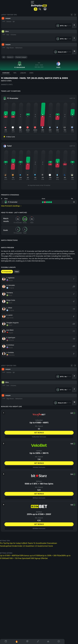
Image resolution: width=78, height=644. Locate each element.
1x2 (22, 543)
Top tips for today (14, 543)
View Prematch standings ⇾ (11, 206)
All (4, 57)
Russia (10, 57)
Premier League (21, 57)
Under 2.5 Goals (24, 546)
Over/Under (12, 546)
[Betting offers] (36, 9)
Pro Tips (3, 543)
